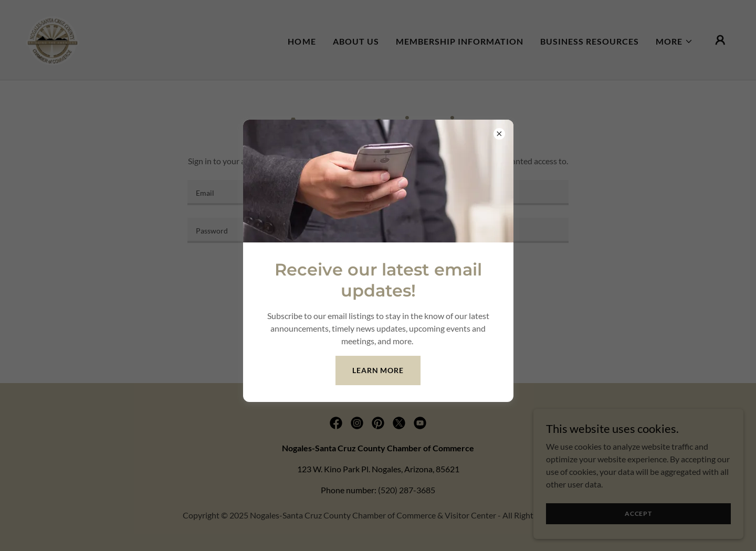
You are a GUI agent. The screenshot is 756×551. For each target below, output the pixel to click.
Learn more (378, 370)
